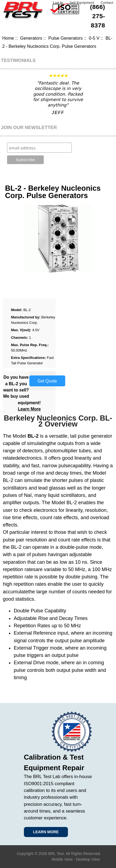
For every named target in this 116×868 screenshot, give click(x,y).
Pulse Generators (65, 38)
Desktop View (88, 859)
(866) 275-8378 (98, 16)
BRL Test (56, 854)
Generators (31, 38)
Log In (58, 3)
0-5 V (94, 38)
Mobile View (62, 859)
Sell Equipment (82, 3)
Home (8, 38)
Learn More (29, 409)
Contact (107, 3)
